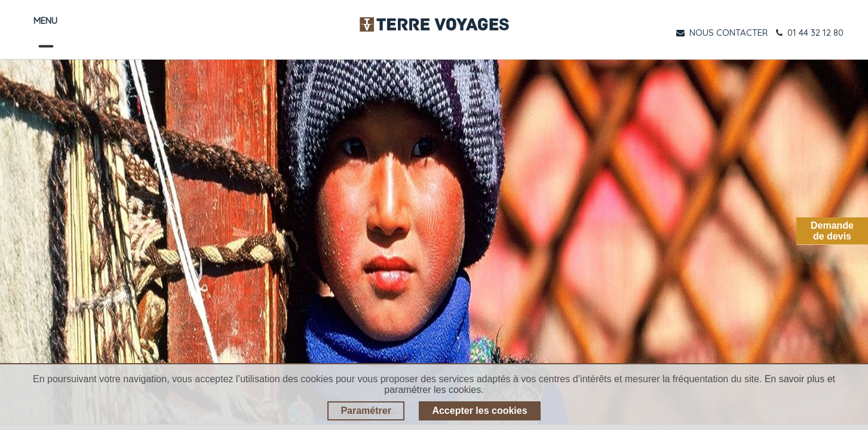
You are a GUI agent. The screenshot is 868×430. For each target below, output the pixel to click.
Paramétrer (366, 411)
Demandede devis (832, 231)
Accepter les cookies (479, 411)
